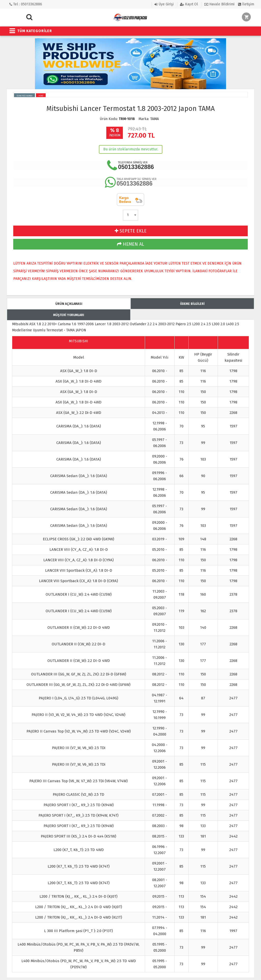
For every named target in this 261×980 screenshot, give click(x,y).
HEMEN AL (130, 244)
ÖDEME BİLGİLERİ (192, 304)
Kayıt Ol (189, 4)
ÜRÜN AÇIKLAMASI (69, 304)
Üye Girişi (164, 4)
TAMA (154, 119)
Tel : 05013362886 (26, 4)
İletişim (246, 4)
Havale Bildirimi (219, 4)
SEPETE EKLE (131, 231)
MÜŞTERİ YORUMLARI (69, 315)
